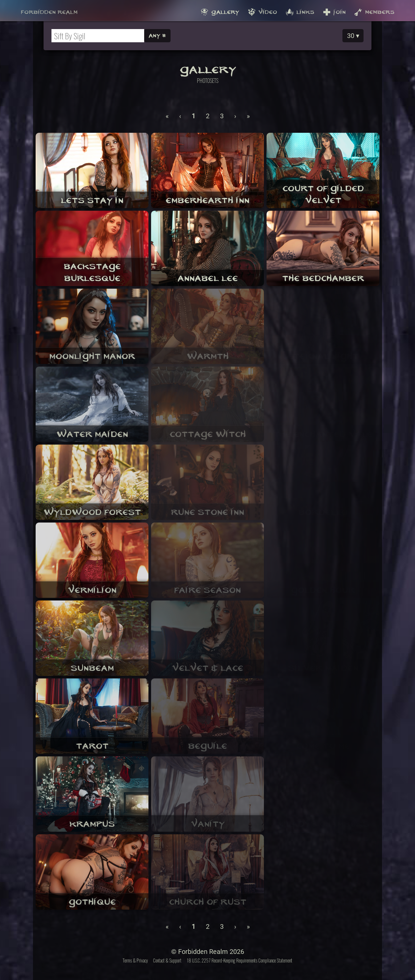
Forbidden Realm (49, 10)
